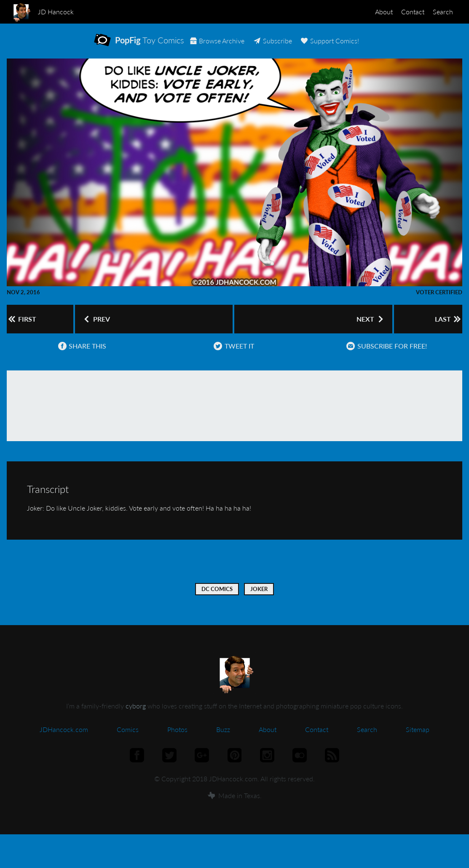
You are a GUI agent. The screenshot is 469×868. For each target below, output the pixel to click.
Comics (128, 743)
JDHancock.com (64, 743)
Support (375, 46)
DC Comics (217, 603)
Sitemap (418, 743)
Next (366, 328)
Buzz (223, 743)
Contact (403, 12)
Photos (177, 743)
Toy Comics (149, 45)
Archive (256, 46)
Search (440, 12)
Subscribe (315, 46)
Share (80, 360)
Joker (259, 603)
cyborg (136, 720)
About (367, 12)
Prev (96, 328)
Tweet (231, 360)
